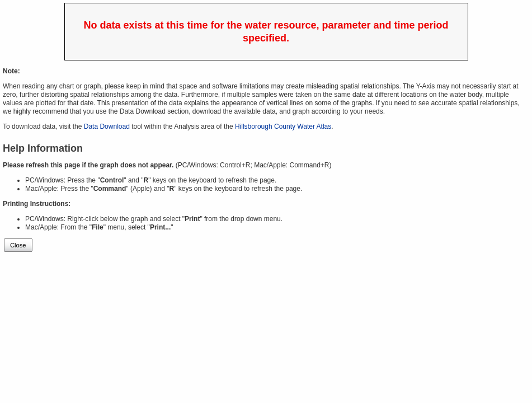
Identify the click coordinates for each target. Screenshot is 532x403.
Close (18, 245)
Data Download (107, 126)
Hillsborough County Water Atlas (283, 126)
